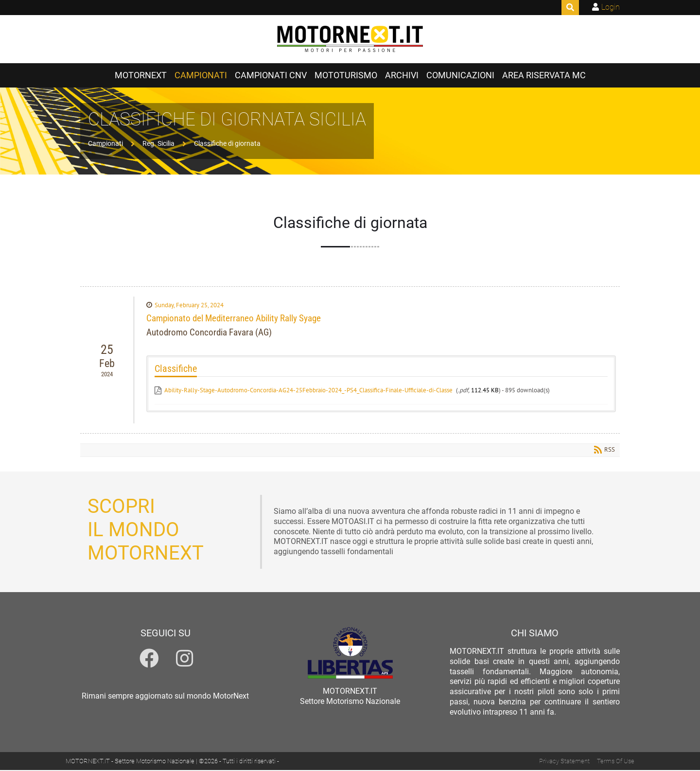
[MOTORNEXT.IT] (350, 40)
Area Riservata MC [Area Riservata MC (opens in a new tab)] (544, 76)
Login (611, 7)
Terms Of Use (616, 762)
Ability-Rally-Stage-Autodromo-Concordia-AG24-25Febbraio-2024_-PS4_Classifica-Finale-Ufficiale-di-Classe (308, 391)
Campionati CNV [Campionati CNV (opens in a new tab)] (271, 76)
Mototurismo (346, 76)
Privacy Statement (564, 762)
